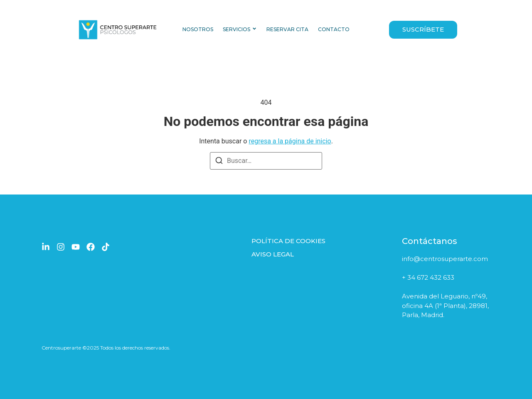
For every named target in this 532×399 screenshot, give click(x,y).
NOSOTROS (198, 29)
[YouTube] (76, 247)
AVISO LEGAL (273, 254)
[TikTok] (106, 247)
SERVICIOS (236, 29)
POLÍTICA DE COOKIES (288, 241)
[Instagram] (61, 247)
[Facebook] (91, 247)
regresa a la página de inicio (290, 141)
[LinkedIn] (46, 247)
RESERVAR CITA (287, 29)
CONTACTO (334, 29)
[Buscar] (219, 162)
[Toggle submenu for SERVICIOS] (254, 30)
